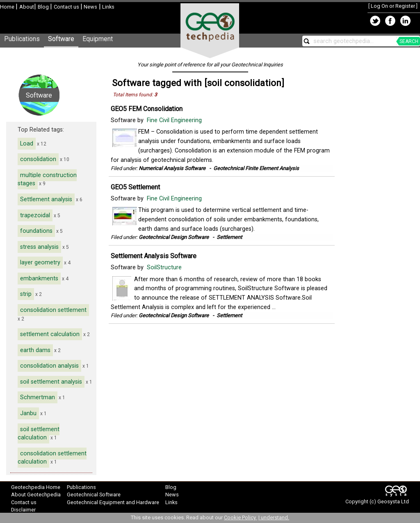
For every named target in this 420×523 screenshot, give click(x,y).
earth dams (35, 350)
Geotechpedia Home (36, 487)
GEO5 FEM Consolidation (147, 109)
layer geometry (40, 263)
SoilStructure (165, 267)
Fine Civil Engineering (175, 120)
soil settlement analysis (51, 382)
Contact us (67, 7)
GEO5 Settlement (135, 187)
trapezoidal (35, 215)
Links (108, 7)
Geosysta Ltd (393, 501)
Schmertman (38, 397)
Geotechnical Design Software (174, 237)
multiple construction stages (47, 180)
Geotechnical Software (94, 495)
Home (8, 7)
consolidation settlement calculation (52, 458)
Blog (44, 7)
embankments (39, 279)
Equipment (98, 39)
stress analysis (39, 247)
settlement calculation (50, 334)
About (27, 7)
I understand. (274, 517)
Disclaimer (23, 510)
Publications (22, 39)
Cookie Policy (241, 517)
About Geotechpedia (36, 495)
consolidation (38, 159)
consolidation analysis (49, 366)
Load (27, 144)
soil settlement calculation (39, 434)
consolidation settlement (53, 310)
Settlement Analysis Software (154, 256)
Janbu (28, 413)
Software (61, 39)
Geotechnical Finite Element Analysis (256, 168)
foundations (36, 231)
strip (26, 294)
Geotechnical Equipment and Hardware (113, 502)
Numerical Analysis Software (172, 168)
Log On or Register (393, 6)
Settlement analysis (46, 199)
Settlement (229, 237)
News (90, 7)
